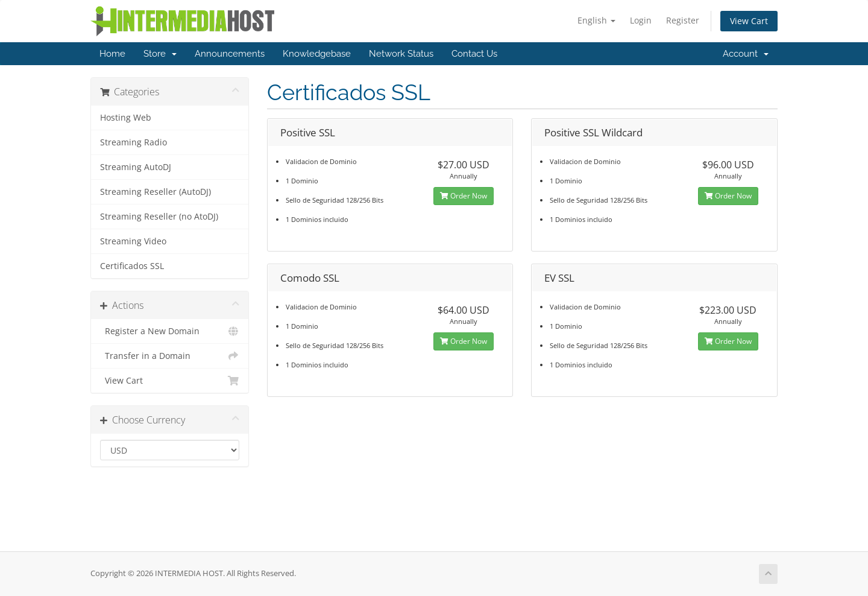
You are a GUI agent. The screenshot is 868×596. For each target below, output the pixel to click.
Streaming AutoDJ (136, 167)
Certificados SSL (132, 266)
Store (160, 54)
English (596, 20)
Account (746, 54)
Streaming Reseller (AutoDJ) (156, 192)
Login (641, 20)
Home (112, 54)
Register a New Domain (170, 331)
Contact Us (474, 54)
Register (683, 20)
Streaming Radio (134, 142)
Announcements (230, 54)
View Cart (749, 21)
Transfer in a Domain (170, 356)
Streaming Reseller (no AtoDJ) (159, 217)
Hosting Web (126, 118)
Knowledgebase (317, 54)
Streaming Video (133, 241)
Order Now (464, 196)
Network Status (401, 54)
